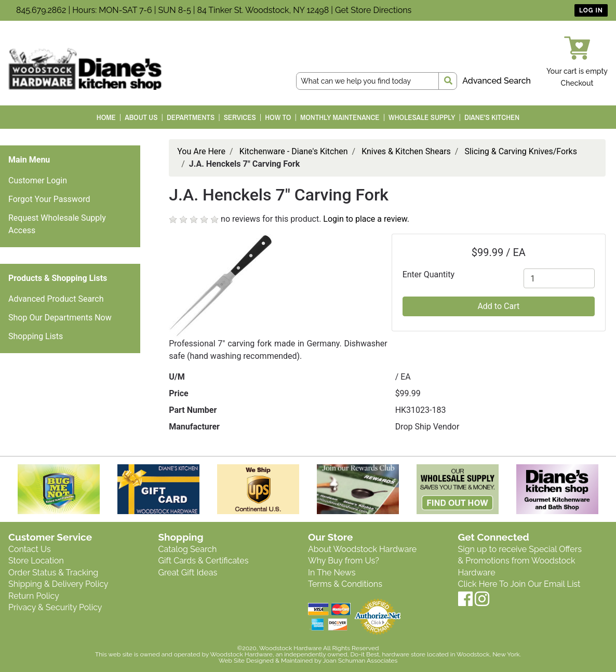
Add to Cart (498, 306)
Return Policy (34, 596)
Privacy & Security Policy (55, 607)
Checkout (577, 83)
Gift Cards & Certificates (204, 561)
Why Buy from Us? (344, 561)
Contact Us (30, 549)
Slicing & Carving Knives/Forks (521, 151)
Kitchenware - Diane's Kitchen (294, 151)
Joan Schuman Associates (360, 661)
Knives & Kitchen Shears (406, 151)
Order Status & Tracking (53, 573)
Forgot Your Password (49, 199)
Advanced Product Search (56, 299)
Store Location (36, 561)
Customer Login (38, 180)
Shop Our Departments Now (60, 318)
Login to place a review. (366, 219)
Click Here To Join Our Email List (519, 584)
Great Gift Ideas (188, 573)
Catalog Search (188, 549)
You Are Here (201, 151)
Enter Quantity (428, 274)
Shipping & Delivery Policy (58, 584)
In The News (332, 573)
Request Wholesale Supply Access (57, 224)
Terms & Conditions (345, 584)
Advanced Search (497, 81)
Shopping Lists (36, 336)
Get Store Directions (373, 10)
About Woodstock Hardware (362, 549)
